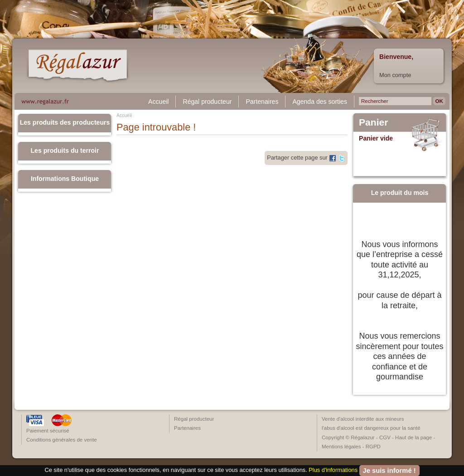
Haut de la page (413, 437)
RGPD (373, 447)
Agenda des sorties (320, 102)
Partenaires (262, 102)
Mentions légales (341, 447)
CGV (385, 437)
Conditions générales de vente (62, 440)
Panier (374, 122)
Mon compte (395, 75)
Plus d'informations (333, 470)
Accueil (158, 102)
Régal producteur (207, 102)
